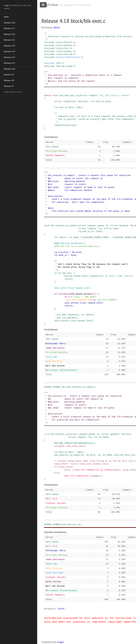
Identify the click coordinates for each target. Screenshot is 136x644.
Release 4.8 (9, 80)
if (56, 273)
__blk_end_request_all (78, 300)
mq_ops (67, 273)
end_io (63, 255)
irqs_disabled (73, 243)
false (128, 276)
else (57, 473)
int (106, 229)
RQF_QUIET (91, 297)
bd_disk (77, 252)
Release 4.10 (9, 69)
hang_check (78, 446)
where (63, 238)
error (125, 96)
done (99, 232)
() (82, 243)
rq (102, 96)
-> (95, 102)
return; (69, 279)
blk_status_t (113, 96)
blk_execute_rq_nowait (64, 226)
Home (6, 17)
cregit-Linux (50, 5)
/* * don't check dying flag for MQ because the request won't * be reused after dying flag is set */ (86, 266)
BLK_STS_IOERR (106, 300)
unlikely (64, 294)
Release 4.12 (9, 57)
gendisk (124, 226)
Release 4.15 (9, 40)
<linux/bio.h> (64, 48)
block (57, 27)
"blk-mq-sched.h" (66, 66)
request (93, 96)
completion (70, 102)
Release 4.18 (9, 23)
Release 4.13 (9, 51)
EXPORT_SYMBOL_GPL (55, 387)
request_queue (96, 226)
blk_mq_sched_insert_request (82, 276)
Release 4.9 (9, 75)
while (68, 470)
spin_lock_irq (63, 288)
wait (91, 443)
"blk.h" (60, 63)
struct (84, 96)
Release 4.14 (9, 46)
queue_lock (82, 288)
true (119, 276)
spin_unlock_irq (74, 303)
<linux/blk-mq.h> (66, 54)
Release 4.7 (9, 86)
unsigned (59, 446)
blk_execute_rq (59, 434)
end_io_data (103, 102)
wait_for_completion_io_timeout (94, 470)
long (68, 446)
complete (59, 125)
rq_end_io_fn (86, 232)
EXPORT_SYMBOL (52, 525)
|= (82, 297)
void (56, 96)
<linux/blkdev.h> (66, 52)
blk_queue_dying (80, 294)
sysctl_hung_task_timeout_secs (89, 464)
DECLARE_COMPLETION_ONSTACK (71, 443)
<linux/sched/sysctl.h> (70, 57)
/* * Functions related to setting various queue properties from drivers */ (88, 37)
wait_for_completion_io (79, 476)
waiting (83, 102)
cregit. (61, 642)
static (48, 96)
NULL (80, 108)
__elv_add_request (65, 315)
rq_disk (64, 252)
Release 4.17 (9, 28)
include (50, 42)
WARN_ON (59, 243)
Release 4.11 (9, 63)
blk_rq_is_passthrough (79, 246)
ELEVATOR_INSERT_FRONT (96, 238)
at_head (114, 229)
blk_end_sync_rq (69, 96)
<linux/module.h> (66, 46)
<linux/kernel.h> (66, 42)
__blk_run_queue (64, 318)
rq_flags (75, 297)
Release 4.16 (9, 34)
